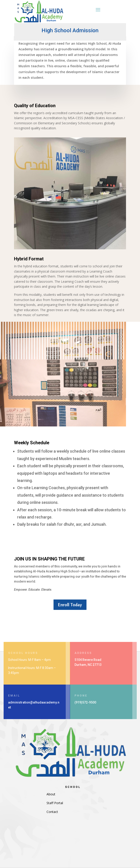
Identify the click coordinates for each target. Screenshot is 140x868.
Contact (52, 812)
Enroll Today (70, 605)
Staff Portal (55, 803)
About (51, 794)
